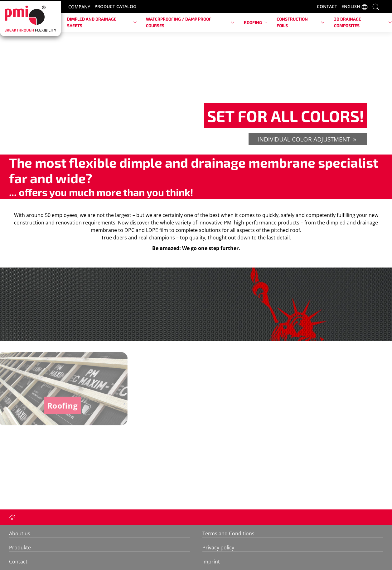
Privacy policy (218, 548)
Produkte (20, 548)
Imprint (211, 562)
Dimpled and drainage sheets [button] (102, 22)
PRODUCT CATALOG (115, 6)
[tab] (193, 145)
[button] (376, 6)
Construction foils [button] (301, 22)
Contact (18, 562)
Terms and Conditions (228, 533)
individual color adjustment (308, 139)
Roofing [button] (256, 22)
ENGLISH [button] (355, 7)
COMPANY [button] (79, 7)
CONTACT (327, 6)
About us (20, 533)
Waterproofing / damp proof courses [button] (190, 22)
